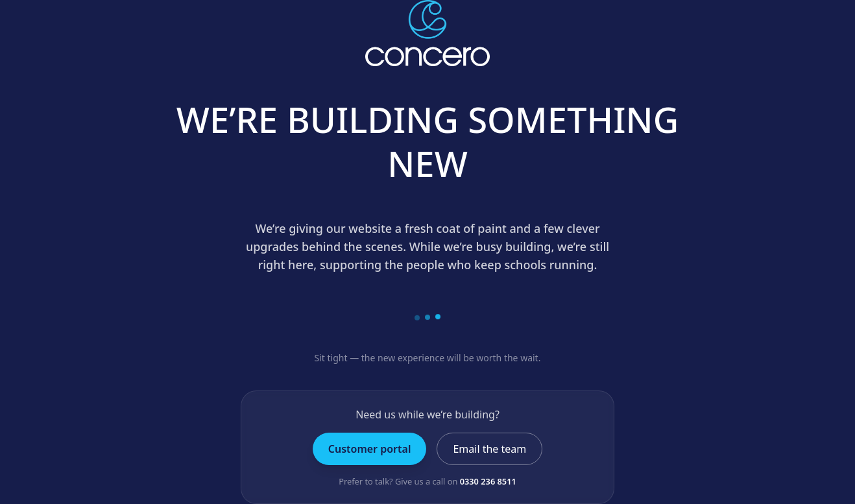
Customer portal (370, 449)
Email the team (489, 449)
